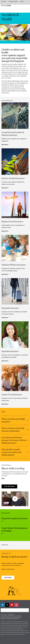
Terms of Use (19, 616)
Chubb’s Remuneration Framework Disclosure (10, 619)
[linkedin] (3, 605)
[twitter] (7, 605)
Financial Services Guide (16, 617)
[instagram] (16, 605)
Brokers (22, 1)
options (12, 55)
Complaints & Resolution (6, 617)
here (2, 634)
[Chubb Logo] (6, 6)
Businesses (4, 1)
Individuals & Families (13, 1)
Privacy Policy (11, 614)
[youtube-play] (12, 605)
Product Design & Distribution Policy (8, 616)
